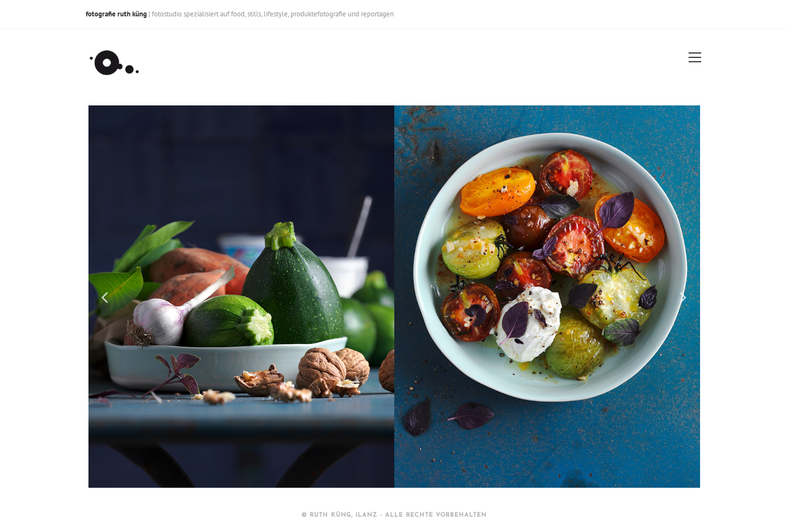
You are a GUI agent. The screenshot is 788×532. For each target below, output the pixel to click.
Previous (105, 297)
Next (684, 297)
